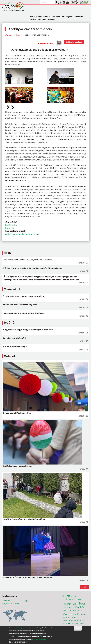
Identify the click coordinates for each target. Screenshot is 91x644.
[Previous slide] (8, 108)
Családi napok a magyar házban (17, 466)
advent (85, 614)
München (67, 604)
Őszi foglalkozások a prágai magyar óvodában (24, 296)
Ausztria (77, 614)
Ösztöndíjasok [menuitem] (67, 17)
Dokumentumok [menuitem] (44, 19)
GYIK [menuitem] (53, 19)
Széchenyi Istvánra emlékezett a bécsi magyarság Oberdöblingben (33, 268)
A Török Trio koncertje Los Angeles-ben (22, 234)
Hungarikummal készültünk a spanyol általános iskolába (28, 260)
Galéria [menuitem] (33, 19)
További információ (18, 642)
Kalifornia (9, 228)
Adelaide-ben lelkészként (14, 338)
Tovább (85, 587)
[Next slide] (12, 108)
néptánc (67, 614)
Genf (75, 604)
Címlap (9, 35)
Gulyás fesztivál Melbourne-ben (17, 413)
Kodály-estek (11, 225)
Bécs (82, 603)
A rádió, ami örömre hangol (15, 346)
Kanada (78, 611)
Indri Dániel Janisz (46, 44)
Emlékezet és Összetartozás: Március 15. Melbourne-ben (28, 577)
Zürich (74, 596)
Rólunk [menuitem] (45, 17)
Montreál (81, 620)
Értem (78, 628)
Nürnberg (67, 623)
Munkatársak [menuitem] (55, 17)
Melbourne (68, 599)
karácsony (68, 607)
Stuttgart (79, 599)
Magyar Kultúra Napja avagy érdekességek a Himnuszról (28, 330)
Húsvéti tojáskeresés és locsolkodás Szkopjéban (24, 519)
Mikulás (66, 617)
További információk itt (39, 639)
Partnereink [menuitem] (78, 17)
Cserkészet (67, 611)
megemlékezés (69, 620)
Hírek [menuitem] (40, 17)
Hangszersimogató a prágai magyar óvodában (24, 313)
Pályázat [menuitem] (33, 17)
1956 (73, 617)
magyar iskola (79, 623)
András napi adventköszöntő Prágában (20, 305)
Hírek (18, 35)
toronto (66, 596)
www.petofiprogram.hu (19, 628)
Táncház (80, 607)
